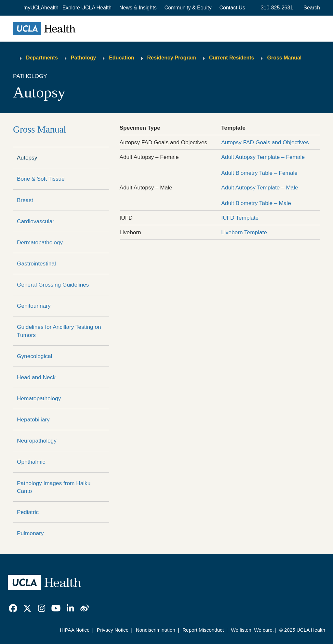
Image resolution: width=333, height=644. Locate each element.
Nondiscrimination (155, 630)
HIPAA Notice (75, 630)
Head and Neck (36, 377)
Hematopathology (39, 398)
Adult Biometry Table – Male (256, 203)
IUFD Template (240, 218)
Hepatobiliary (33, 419)
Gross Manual (284, 58)
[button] (87, 8)
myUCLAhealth (41, 8)
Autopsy (27, 158)
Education (121, 58)
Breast (25, 200)
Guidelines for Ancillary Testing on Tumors (59, 331)
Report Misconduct (203, 630)
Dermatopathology (40, 242)
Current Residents (232, 58)
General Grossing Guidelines (53, 285)
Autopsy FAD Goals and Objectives (265, 142)
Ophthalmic (31, 462)
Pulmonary (30, 533)
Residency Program (172, 58)
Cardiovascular (36, 221)
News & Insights (138, 8)
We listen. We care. (252, 630)
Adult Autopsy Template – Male (260, 187)
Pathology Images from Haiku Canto (54, 487)
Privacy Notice (113, 630)
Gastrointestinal (36, 264)
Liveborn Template (244, 232)
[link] (13, 608)
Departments (42, 58)
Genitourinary (34, 306)
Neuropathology (37, 441)
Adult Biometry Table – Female (259, 173)
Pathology (83, 58)
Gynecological (34, 356)
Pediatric (28, 512)
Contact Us (232, 8)
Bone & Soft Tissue (41, 179)
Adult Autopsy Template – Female (263, 157)
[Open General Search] (310, 8)
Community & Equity (188, 8)
